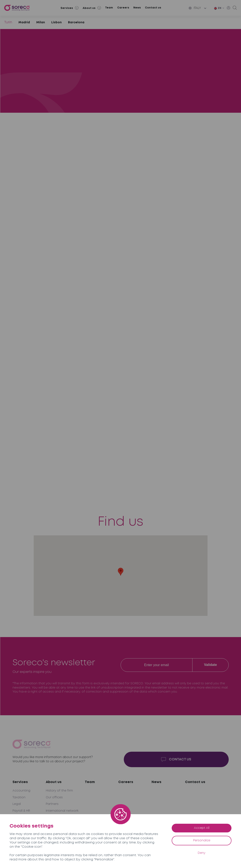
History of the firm (59, 791)
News (137, 8)
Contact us (153, 8)
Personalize (202, 840)
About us (54, 782)
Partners (52, 804)
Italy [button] (195, 8)
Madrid (24, 22)
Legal (17, 804)
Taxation (19, 797)
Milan (41, 22)
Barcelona (76, 22)
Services (20, 782)
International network (62, 811)
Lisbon (56, 22)
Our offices (54, 797)
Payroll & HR (21, 811)
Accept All (202, 828)
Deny (202, 853)
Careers (123, 8)
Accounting (21, 791)
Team (109, 8)
